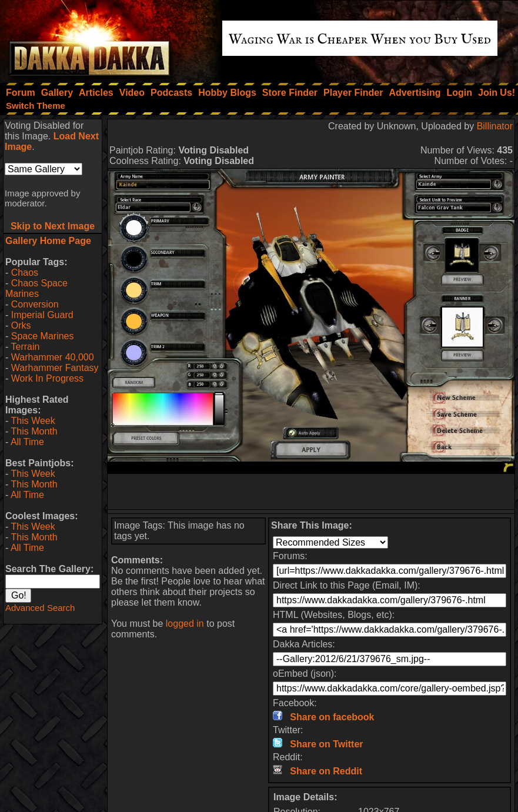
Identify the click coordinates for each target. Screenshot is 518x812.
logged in (185, 624)
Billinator (495, 126)
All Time (27, 442)
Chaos (25, 273)
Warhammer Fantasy (55, 368)
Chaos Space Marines (36, 288)
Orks (21, 325)
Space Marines (43, 336)
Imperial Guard (42, 315)
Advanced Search (40, 608)
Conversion (35, 304)
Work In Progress (47, 378)
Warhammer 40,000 (53, 357)
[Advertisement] (311, 492)
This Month (34, 431)
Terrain (25, 347)
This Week (33, 421)
